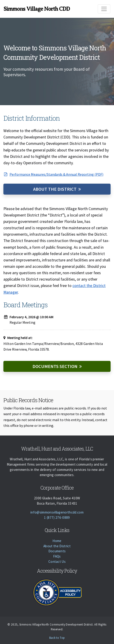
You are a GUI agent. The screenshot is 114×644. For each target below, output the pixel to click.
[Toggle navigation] (104, 9)
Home (57, 541)
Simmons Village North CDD (37, 9)
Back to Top (57, 638)
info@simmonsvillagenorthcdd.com (57, 512)
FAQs (57, 556)
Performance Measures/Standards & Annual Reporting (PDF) (53, 174)
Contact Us (57, 562)
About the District (55, 189)
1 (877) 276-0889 (57, 518)
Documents (57, 551)
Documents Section (55, 366)
